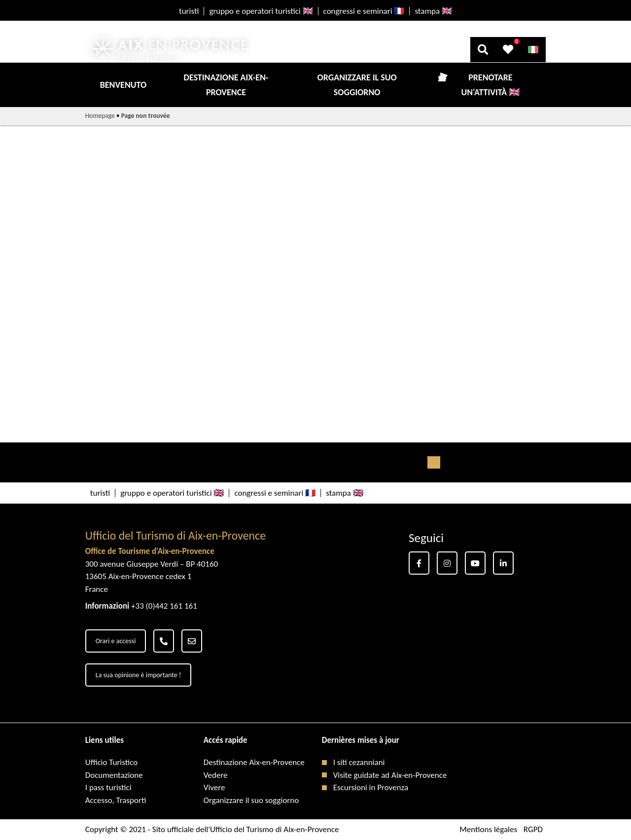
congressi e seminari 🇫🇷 (364, 11)
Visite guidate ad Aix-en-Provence (390, 775)
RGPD (533, 829)
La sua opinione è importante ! (139, 675)
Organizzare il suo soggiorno (357, 85)
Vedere (216, 775)
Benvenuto (123, 85)
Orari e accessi (116, 641)
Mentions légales (488, 829)
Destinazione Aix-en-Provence (226, 85)
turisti (189, 11)
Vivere (214, 787)
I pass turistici (108, 787)
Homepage (100, 116)
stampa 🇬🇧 (433, 11)
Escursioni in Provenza (371, 787)
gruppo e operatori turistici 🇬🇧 (261, 11)
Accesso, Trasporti (116, 800)
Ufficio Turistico (111, 762)
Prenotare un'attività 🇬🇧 (491, 85)
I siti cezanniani (359, 762)
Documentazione (114, 775)
